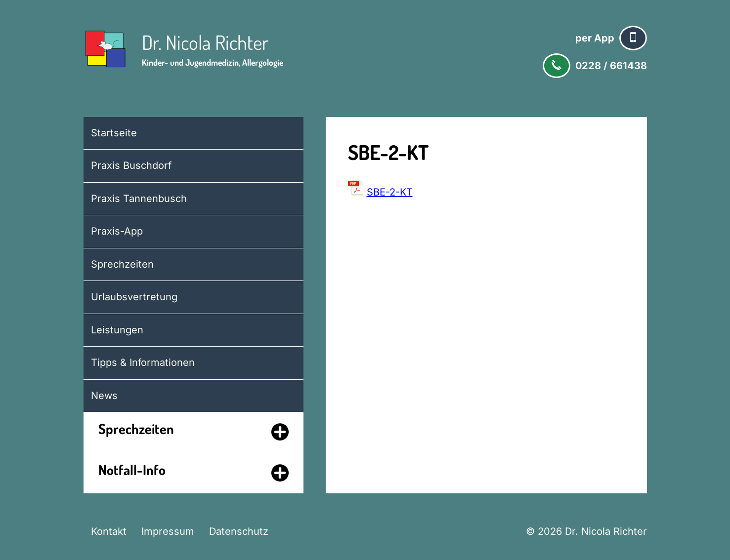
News (104, 396)
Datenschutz (239, 531)
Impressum (168, 531)
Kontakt (109, 531)
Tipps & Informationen (143, 362)
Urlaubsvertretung (134, 297)
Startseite (114, 133)
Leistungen (117, 330)
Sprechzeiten (122, 264)
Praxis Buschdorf (131, 165)
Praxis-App (117, 231)
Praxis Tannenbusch (139, 199)
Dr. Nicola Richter (205, 42)
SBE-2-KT (390, 192)
